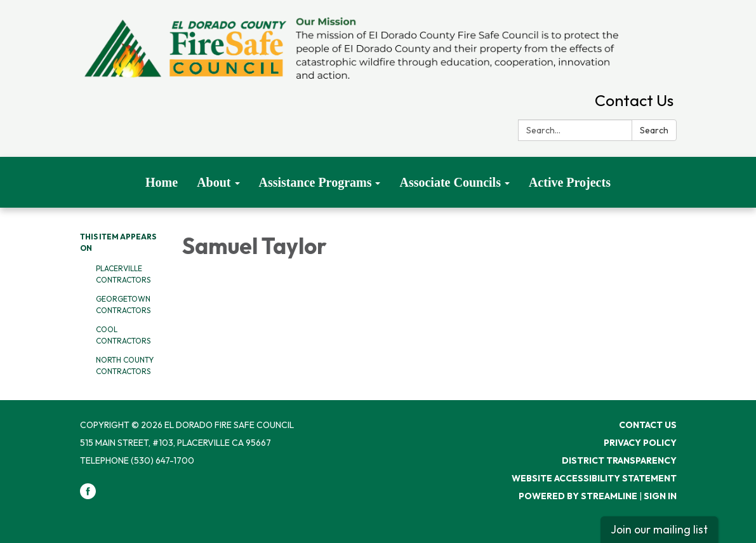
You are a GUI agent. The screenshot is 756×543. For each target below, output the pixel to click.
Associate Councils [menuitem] (450, 182)
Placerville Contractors (123, 274)
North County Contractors (125, 365)
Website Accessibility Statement (594, 478)
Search (654, 130)
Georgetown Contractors (123, 305)
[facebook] (88, 496)
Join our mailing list (659, 529)
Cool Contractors (123, 335)
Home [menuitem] (162, 182)
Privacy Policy (640, 443)
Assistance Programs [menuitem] (315, 182)
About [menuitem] (214, 182)
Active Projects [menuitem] (570, 182)
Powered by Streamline (578, 496)
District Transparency (619, 460)
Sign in (660, 496)
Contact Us (634, 100)
